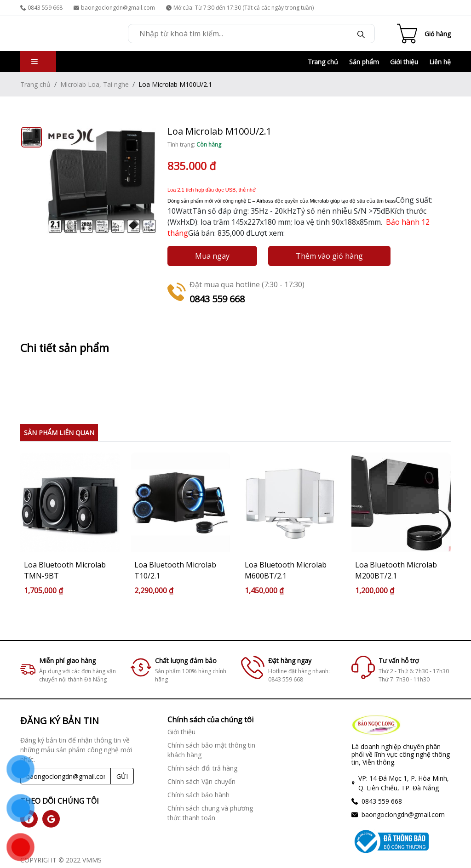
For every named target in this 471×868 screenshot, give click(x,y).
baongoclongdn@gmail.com (114, 8)
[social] (51, 819)
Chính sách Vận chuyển (201, 781)
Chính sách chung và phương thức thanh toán (210, 813)
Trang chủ (323, 62)
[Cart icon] (424, 34)
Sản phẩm (364, 62)
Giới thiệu (404, 62)
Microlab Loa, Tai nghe (95, 84)
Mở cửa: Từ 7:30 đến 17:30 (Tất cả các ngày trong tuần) (240, 8)
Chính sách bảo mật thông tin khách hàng (211, 750)
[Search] (361, 34)
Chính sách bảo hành (198, 795)
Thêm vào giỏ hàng (329, 256)
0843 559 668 (41, 8)
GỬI (122, 776)
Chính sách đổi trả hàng (202, 768)
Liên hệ (440, 62)
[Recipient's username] (66, 776)
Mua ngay (212, 256)
